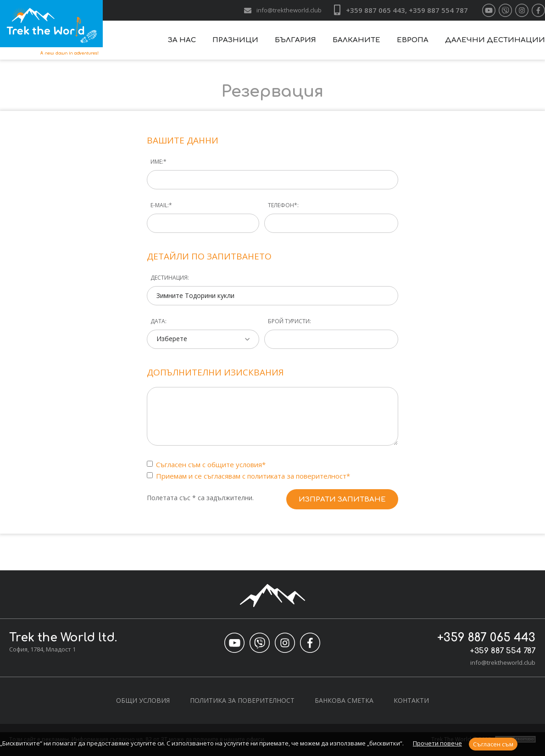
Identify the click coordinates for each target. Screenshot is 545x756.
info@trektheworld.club (289, 10)
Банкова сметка (344, 700)
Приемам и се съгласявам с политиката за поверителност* (254, 476)
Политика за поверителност (242, 700)
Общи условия (143, 700)
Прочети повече (437, 743)
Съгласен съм (493, 744)
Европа (413, 40)
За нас (182, 40)
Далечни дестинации (495, 40)
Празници (235, 40)
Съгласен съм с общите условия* (212, 464)
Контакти (411, 700)
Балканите (356, 40)
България (295, 40)
